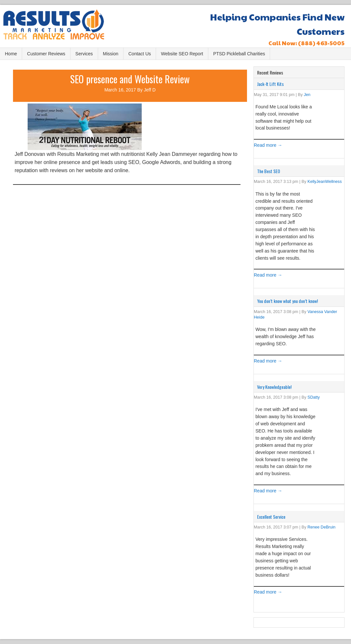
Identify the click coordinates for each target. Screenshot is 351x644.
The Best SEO (269, 171)
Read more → (268, 145)
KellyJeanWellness (325, 182)
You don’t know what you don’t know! (287, 301)
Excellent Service (271, 517)
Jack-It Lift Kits (270, 84)
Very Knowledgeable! (274, 387)
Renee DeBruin (321, 527)
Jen (307, 95)
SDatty (314, 397)
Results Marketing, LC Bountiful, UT (60, 27)
